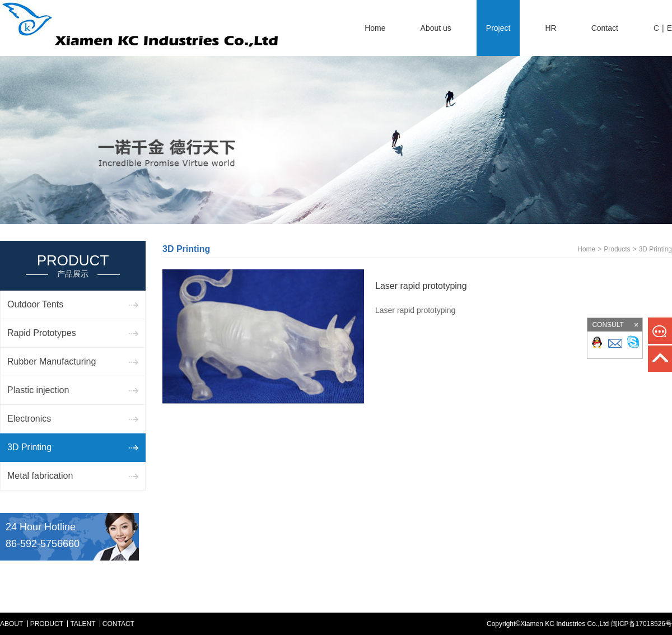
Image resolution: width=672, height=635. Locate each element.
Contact (605, 28)
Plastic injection (38, 390)
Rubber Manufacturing (52, 361)
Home (375, 28)
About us (436, 28)
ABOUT (11, 624)
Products (617, 249)
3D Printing (29, 447)
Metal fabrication (40, 476)
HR (550, 28)
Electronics (29, 419)
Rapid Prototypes (42, 333)
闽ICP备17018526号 (641, 624)
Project (498, 28)
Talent (83, 624)
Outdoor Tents (35, 304)
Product (47, 624)
